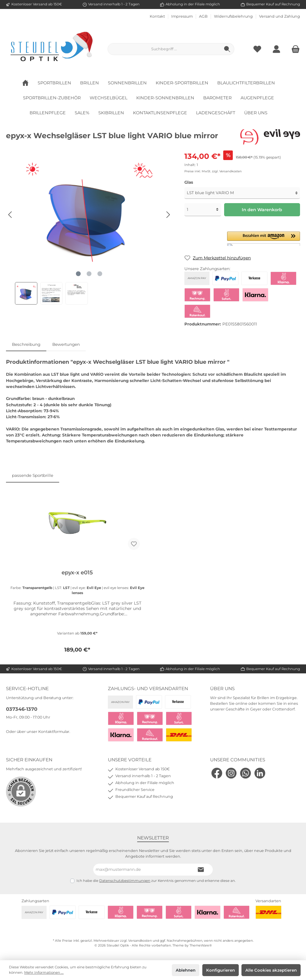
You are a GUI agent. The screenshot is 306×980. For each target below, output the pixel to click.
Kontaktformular (54, 732)
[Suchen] (227, 49)
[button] (264, 239)
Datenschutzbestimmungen (125, 881)
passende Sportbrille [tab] (33, 475)
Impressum (182, 16)
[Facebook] (217, 773)
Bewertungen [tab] (66, 344)
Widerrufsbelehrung (233, 16)
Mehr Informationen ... (44, 973)
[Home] (30, 83)
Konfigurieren (221, 970)
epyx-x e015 (77, 573)
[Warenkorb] (294, 49)
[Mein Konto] (276, 49)
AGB (203, 16)
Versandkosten (140, 941)
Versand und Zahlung (280, 16)
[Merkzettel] (257, 49)
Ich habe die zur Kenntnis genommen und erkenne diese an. (156, 881)
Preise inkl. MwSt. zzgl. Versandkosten (213, 171)
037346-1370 (22, 709)
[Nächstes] (168, 215)
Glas (189, 182)
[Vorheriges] (10, 215)
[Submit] (201, 870)
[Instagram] (231, 773)
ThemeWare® (201, 945)
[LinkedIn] (260, 773)
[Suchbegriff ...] (164, 49)
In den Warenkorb (262, 210)
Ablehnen (186, 970)
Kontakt (157, 16)
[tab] (26, 344)
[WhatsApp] (245, 773)
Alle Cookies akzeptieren (271, 970)
